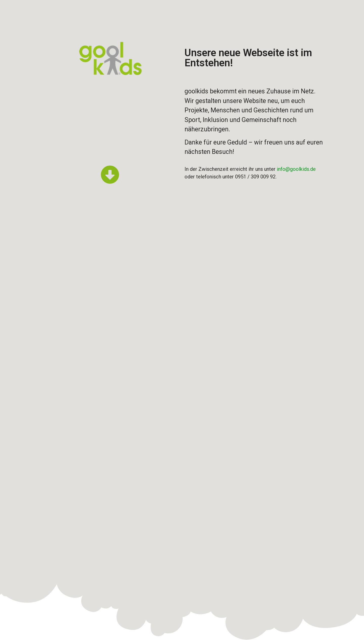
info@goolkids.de (296, 169)
